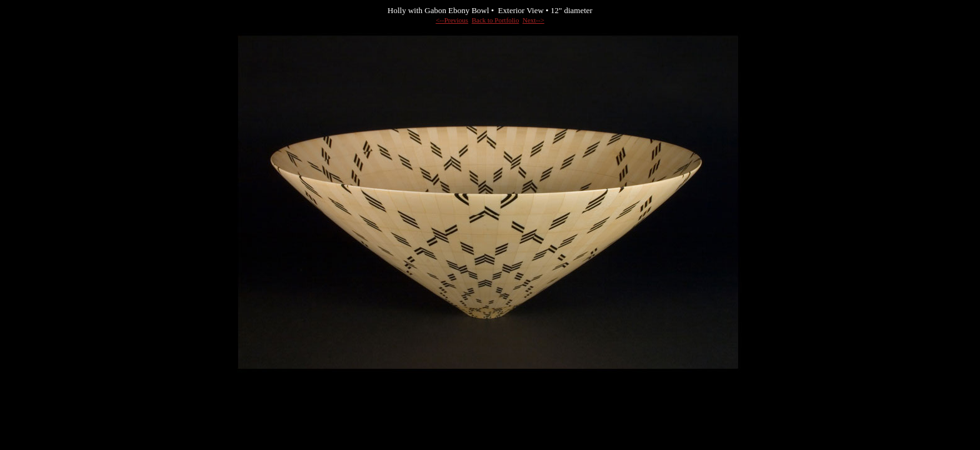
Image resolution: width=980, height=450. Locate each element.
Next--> (533, 20)
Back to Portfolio (496, 20)
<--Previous (452, 20)
